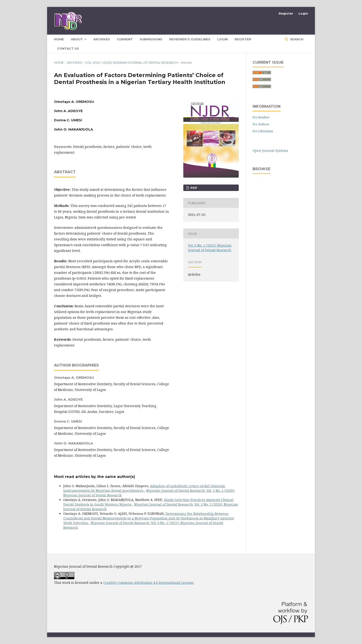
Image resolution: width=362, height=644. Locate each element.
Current (125, 39)
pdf (193, 188)
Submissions (151, 39)
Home (59, 63)
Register (243, 39)
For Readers (261, 117)
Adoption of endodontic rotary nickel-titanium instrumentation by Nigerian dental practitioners (144, 488)
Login (222, 39)
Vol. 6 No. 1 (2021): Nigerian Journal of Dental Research (131, 63)
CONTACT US (68, 48)
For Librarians (263, 131)
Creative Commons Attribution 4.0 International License (148, 583)
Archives (102, 39)
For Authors (261, 124)
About (77, 39)
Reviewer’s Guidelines (190, 39)
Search (296, 39)
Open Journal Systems (270, 151)
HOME (59, 39)
